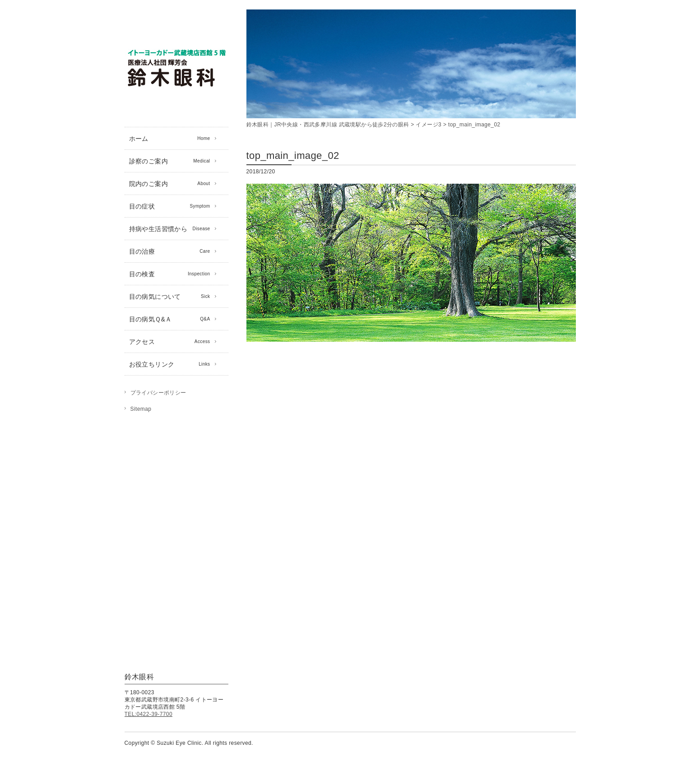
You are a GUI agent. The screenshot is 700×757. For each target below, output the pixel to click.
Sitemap (141, 409)
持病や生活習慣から (170, 229)
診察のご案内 (170, 161)
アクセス (170, 342)
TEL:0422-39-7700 (148, 714)
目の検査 (170, 274)
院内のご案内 (170, 184)
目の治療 (170, 251)
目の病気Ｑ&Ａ (170, 319)
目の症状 (170, 206)
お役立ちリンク (170, 364)
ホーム (170, 139)
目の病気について (170, 297)
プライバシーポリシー (158, 393)
